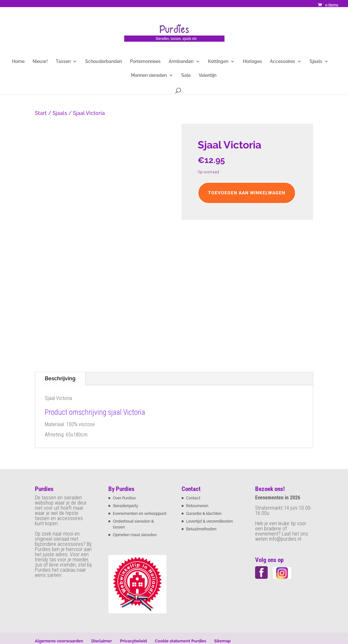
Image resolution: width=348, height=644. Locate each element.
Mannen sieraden (149, 75)
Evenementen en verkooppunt (140, 514)
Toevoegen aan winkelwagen (247, 193)
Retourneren (197, 506)
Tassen (63, 61)
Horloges (252, 61)
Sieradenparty (126, 506)
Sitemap (222, 641)
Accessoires (283, 61)
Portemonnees (145, 61)
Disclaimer (102, 641)
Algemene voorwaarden (59, 641)
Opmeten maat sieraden (135, 535)
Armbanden (181, 61)
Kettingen (218, 61)
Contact (193, 498)
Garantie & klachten (204, 514)
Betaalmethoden (201, 529)
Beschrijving (60, 378)
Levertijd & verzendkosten (209, 521)
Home (18, 61)
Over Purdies (124, 498)
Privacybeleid (133, 641)
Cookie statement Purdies (180, 641)
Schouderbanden (104, 61)
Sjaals (316, 61)
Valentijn (208, 75)
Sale (186, 75)
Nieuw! (40, 61)
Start (41, 113)
